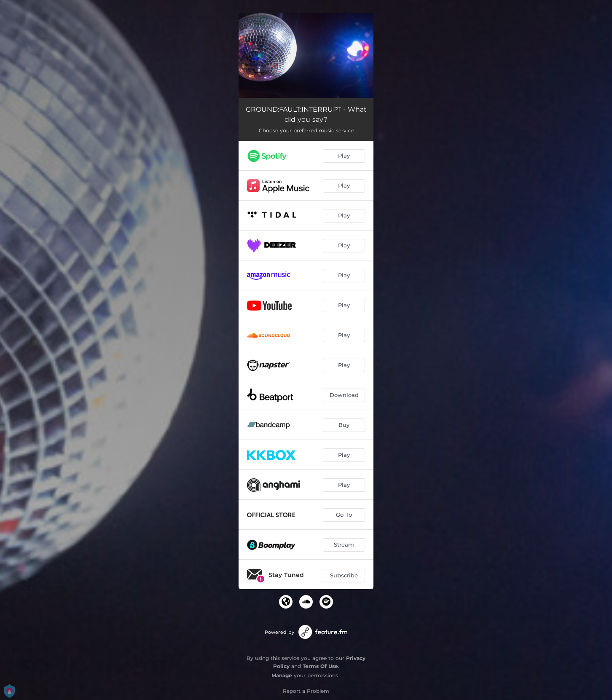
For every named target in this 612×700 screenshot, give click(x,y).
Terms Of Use (320, 666)
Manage (282, 675)
